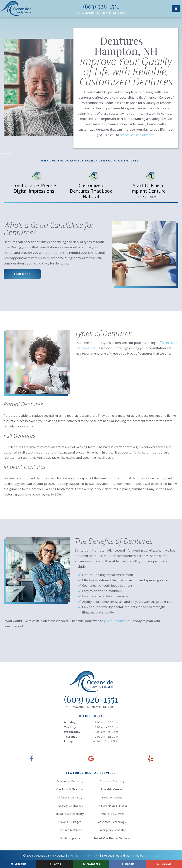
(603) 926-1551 (101, 6)
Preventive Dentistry (70, 781)
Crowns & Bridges (70, 822)
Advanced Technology (112, 822)
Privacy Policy (90, 855)
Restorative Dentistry (70, 814)
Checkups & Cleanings (70, 789)
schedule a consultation (137, 135)
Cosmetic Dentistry (112, 781)
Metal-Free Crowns (112, 814)
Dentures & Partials (70, 830)
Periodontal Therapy (70, 805)
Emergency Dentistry (112, 830)
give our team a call (118, 621)
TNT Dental (151, 855)
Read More (22, 274)
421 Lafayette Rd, (101, 13)
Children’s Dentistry (70, 797)
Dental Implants (70, 838)
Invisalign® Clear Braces (112, 805)
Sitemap (73, 855)
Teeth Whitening (112, 797)
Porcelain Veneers (112, 789)
